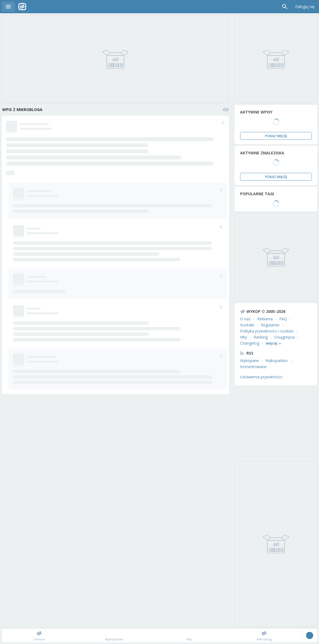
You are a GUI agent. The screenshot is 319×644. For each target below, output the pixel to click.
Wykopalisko (277, 361)
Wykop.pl (22, 7)
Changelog (250, 343)
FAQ (283, 319)
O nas (245, 319)
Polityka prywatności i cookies (267, 331)
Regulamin (270, 325)
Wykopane (249, 361)
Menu (8, 7)
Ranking (261, 337)
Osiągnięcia (285, 337)
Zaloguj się (305, 6)
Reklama (265, 319)
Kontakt (247, 325)
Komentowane (253, 367)
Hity (244, 337)
